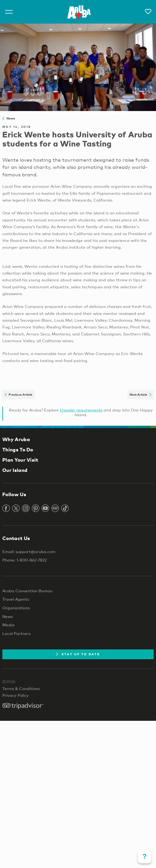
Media (8, 625)
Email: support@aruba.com (29, 552)
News (9, 118)
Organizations (16, 608)
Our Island (15, 470)
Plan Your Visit (20, 460)
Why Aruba (16, 439)
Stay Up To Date (78, 654)
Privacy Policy (15, 695)
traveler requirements (81, 410)
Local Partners (16, 633)
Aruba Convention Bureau (27, 591)
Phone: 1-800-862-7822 (25, 560)
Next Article (140, 394)
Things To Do (18, 450)
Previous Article (19, 394)
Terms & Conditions (21, 688)
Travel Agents (16, 599)
